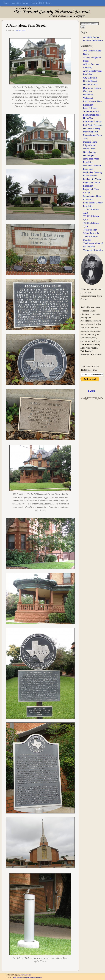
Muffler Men (89, 149)
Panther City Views (92, 179)
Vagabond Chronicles (93, 250)
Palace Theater (90, 176)
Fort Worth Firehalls (92, 122)
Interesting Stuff (91, 132)
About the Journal (20, 3)
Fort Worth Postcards (93, 125)
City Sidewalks (90, 78)
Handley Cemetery (92, 128)
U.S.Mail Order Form (41, 3)
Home (6, 3)
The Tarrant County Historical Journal (27, 978)
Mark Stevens (26, 975)
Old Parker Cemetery (93, 172)
